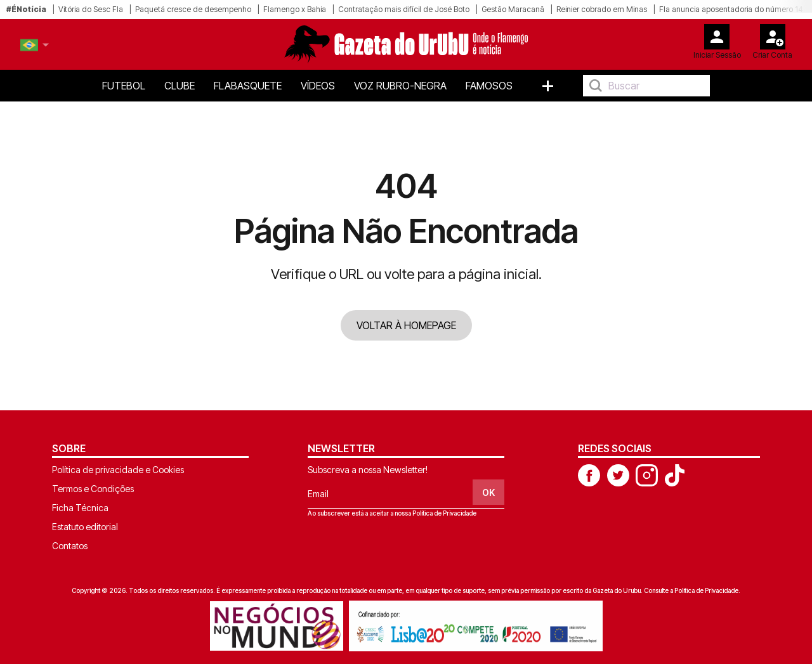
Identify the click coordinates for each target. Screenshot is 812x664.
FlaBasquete (248, 86)
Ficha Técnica (80, 508)
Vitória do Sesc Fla (91, 9)
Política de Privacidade (444, 513)
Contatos (70, 546)
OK (488, 492)
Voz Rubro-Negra (400, 86)
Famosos (489, 86)
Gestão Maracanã (513, 9)
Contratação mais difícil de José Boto (404, 9)
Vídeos (318, 86)
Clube (180, 86)
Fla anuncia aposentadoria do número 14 (731, 9)
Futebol (124, 86)
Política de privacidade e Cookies (118, 470)
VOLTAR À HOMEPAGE (406, 325)
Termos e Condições (93, 489)
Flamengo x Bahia (295, 9)
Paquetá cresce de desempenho (193, 9)
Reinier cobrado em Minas (602, 9)
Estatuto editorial (85, 527)
